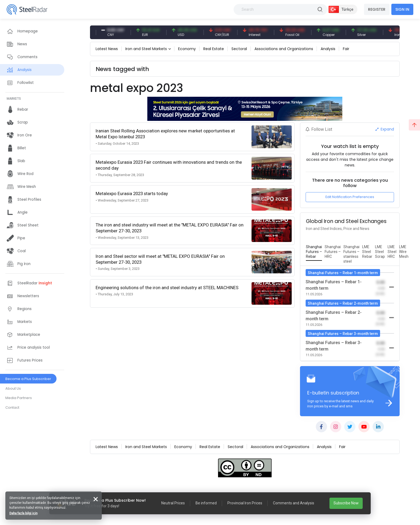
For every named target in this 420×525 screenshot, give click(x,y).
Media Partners (19, 398)
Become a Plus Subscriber (28, 379)
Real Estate (214, 49)
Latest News (107, 49)
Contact (12, 407)
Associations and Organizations (284, 49)
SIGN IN (402, 9)
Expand (385, 129)
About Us (13, 388)
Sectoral (239, 49)
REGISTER (377, 9)
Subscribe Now (346, 503)
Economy (187, 49)
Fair (346, 49)
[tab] (314, 252)
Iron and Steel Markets (146, 49)
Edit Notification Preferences (350, 197)
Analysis (328, 49)
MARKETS (14, 98)
